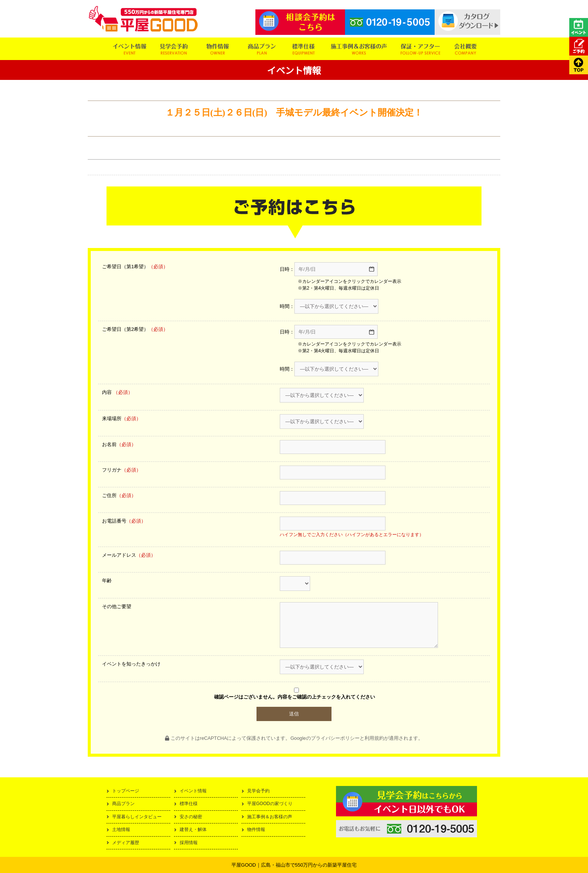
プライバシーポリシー (335, 738)
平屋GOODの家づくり (270, 804)
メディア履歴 (126, 843)
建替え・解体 (193, 829)
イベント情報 (193, 791)
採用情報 (189, 843)
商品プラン (123, 804)
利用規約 (374, 738)
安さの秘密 (191, 817)
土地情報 (121, 829)
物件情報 (256, 829)
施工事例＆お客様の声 (270, 817)
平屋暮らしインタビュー (137, 817)
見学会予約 (258, 791)
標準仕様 (189, 804)
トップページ (126, 791)
